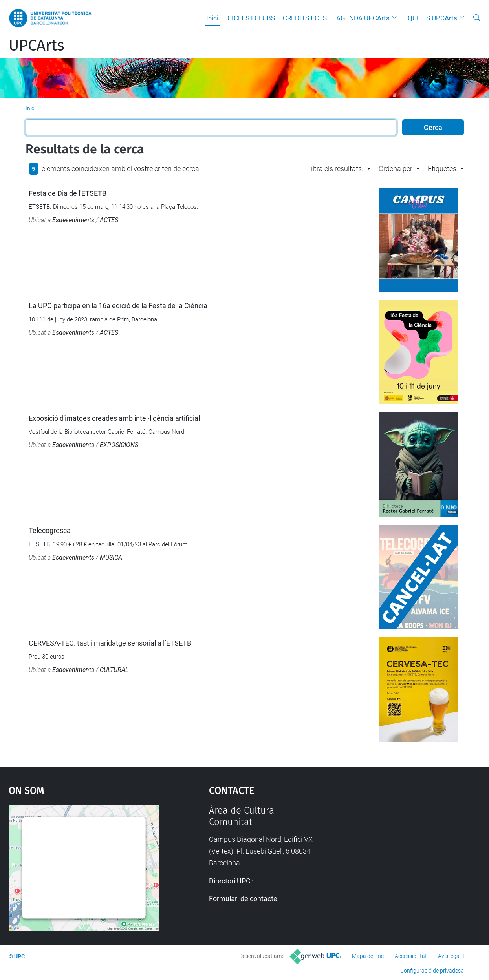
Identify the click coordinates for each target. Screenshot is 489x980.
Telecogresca (50, 530)
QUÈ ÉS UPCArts (432, 18)
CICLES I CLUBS (251, 18)
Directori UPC (230, 881)
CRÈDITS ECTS (305, 18)
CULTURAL (114, 670)
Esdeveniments (73, 220)
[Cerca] (477, 18)
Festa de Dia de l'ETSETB (68, 193)
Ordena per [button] (396, 169)
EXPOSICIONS (119, 445)
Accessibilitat (411, 956)
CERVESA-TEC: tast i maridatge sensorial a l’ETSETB (110, 643)
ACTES (109, 220)
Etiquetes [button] (442, 169)
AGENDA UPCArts (363, 18)
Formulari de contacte (243, 899)
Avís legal (449, 956)
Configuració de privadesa (432, 971)
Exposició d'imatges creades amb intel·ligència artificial (114, 418)
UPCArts (37, 46)
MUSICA (111, 558)
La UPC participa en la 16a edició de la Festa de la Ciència (118, 306)
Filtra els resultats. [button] (335, 169)
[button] (396, 18)
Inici (212, 18)
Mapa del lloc (368, 956)
